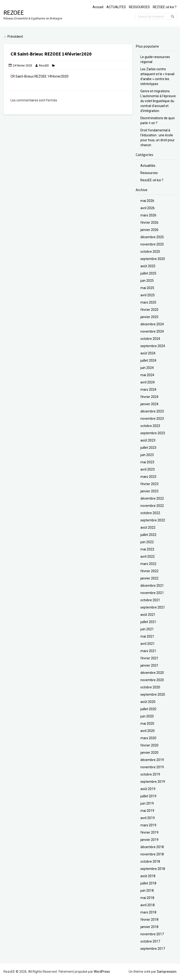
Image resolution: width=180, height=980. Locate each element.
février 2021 (149, 658)
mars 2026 (148, 215)
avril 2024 (148, 382)
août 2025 (148, 266)
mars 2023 (148, 477)
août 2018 (148, 876)
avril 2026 (148, 208)
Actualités (148, 166)
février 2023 (149, 484)
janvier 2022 (149, 578)
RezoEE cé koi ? (152, 180)
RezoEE (14, 12)
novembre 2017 (152, 934)
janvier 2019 (149, 840)
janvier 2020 (149, 753)
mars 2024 (148, 390)
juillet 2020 (148, 709)
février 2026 (149, 223)
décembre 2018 (152, 847)
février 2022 (149, 571)
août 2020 (148, 702)
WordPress (102, 972)
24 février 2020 (22, 66)
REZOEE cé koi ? (165, 7)
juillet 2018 (148, 883)
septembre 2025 (153, 259)
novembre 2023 (152, 419)
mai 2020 (147, 724)
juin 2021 (147, 629)
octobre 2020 (150, 687)
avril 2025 (148, 295)
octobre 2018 (150, 861)
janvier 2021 (149, 665)
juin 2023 (147, 455)
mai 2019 (147, 811)
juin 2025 (147, 281)
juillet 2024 (148, 360)
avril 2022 (148, 557)
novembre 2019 (152, 767)
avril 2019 (148, 818)
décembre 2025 (152, 237)
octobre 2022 (150, 513)
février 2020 (149, 745)
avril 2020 (148, 731)
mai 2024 (147, 375)
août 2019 (148, 789)
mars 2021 (148, 651)
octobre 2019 (150, 774)
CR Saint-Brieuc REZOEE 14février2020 (39, 76)
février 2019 (149, 832)
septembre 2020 (153, 694)
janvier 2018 (149, 927)
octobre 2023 (150, 426)
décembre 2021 (152, 586)
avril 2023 (148, 469)
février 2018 (149, 920)
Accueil (98, 7)
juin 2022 (147, 542)
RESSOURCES (139, 7)
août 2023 (148, 440)
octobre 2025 (150, 252)
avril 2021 (148, 644)
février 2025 (149, 310)
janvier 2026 (149, 230)
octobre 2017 (150, 941)
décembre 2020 (152, 673)
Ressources (149, 173)
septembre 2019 (153, 782)
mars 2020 (148, 738)
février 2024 (149, 397)
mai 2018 (147, 898)
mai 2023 (147, 462)
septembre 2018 (153, 869)
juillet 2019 (148, 796)
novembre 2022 (152, 506)
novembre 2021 (152, 593)
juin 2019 (147, 803)
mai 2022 (147, 549)
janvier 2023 (149, 491)
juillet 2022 (148, 535)
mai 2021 (147, 636)
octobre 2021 (150, 600)
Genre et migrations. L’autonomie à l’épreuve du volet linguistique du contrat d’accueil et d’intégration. (158, 101)
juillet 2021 (148, 622)
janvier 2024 (149, 404)
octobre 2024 (150, 339)
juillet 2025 (148, 273)
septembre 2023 (153, 433)
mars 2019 (148, 825)
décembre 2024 (152, 324)
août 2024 (148, 353)
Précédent (13, 37)
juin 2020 (147, 716)
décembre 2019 (152, 760)
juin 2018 (147, 891)
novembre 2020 (152, 680)
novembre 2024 (152, 331)
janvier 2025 (149, 317)
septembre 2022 (153, 520)
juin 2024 (147, 368)
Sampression (167, 972)
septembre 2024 (153, 346)
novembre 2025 (152, 244)
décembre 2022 (152, 498)
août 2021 (148, 615)
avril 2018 (148, 905)
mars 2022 (148, 564)
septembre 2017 (153, 949)
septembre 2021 (153, 607)
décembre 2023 (152, 411)
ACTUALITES (116, 7)
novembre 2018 (152, 854)
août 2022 (148, 527)
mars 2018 (148, 912)
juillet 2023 (148, 448)
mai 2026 (147, 201)
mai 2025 (147, 288)
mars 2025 (148, 302)
